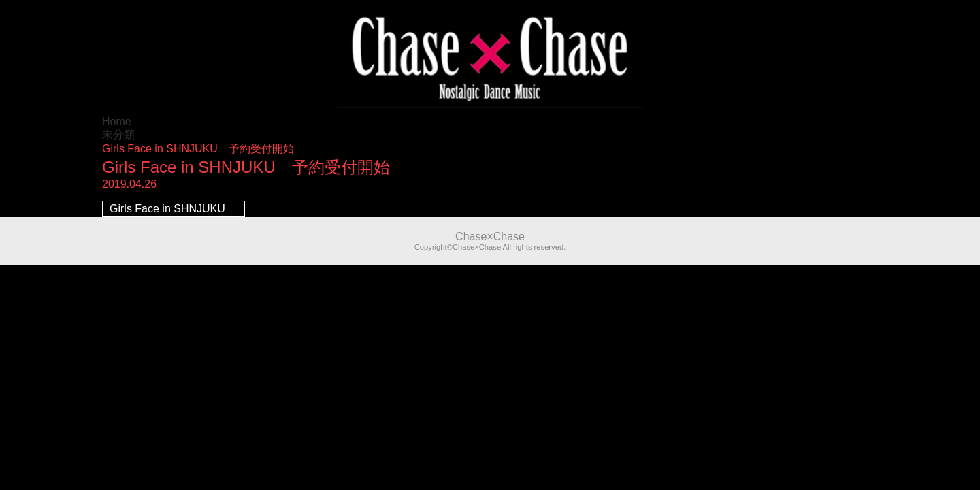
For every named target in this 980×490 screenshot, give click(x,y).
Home (117, 121)
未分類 (118, 134)
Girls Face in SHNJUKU (167, 209)
